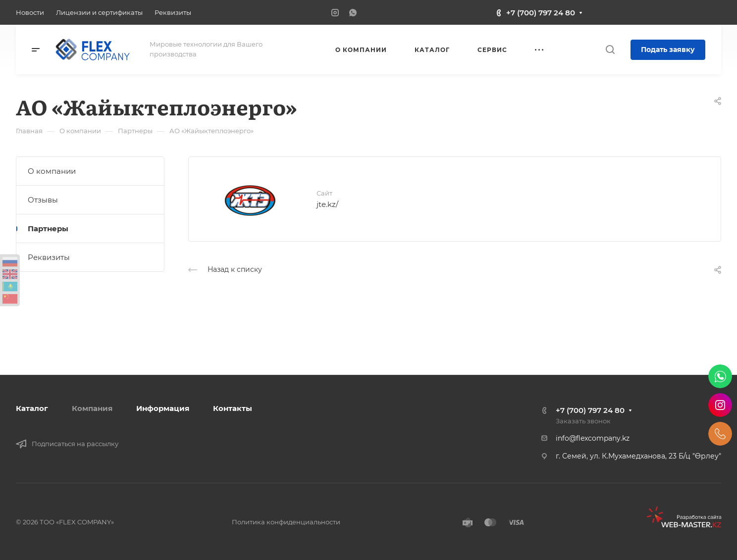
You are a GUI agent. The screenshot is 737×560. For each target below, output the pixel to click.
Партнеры (48, 229)
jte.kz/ (327, 204)
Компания (92, 408)
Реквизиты (49, 257)
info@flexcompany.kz (593, 438)
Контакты (233, 408)
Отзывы (43, 200)
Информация (163, 408)
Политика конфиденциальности (286, 522)
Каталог (32, 408)
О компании (52, 171)
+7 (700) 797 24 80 (541, 13)
